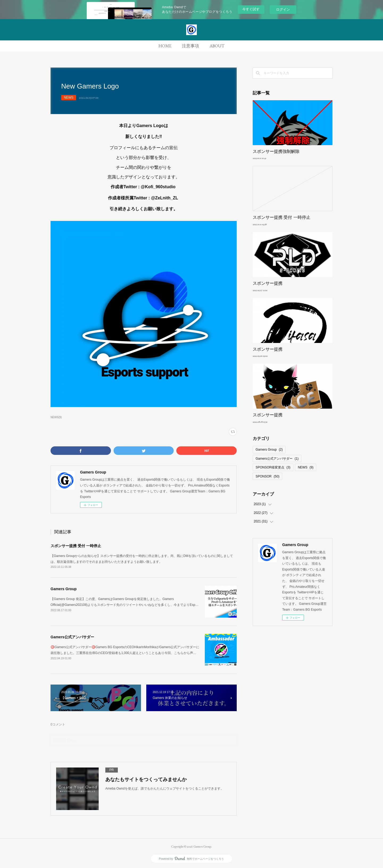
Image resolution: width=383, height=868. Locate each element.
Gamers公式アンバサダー (72, 637)
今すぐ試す (251, 9)
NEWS (69, 98)
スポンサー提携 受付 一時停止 (76, 546)
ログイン (283, 9)
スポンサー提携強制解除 (276, 151)
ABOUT (217, 46)
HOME (165, 46)
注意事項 (190, 46)
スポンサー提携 (268, 283)
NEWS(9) (56, 417)
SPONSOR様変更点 (273, 467)
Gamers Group (64, 589)
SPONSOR (267, 476)
